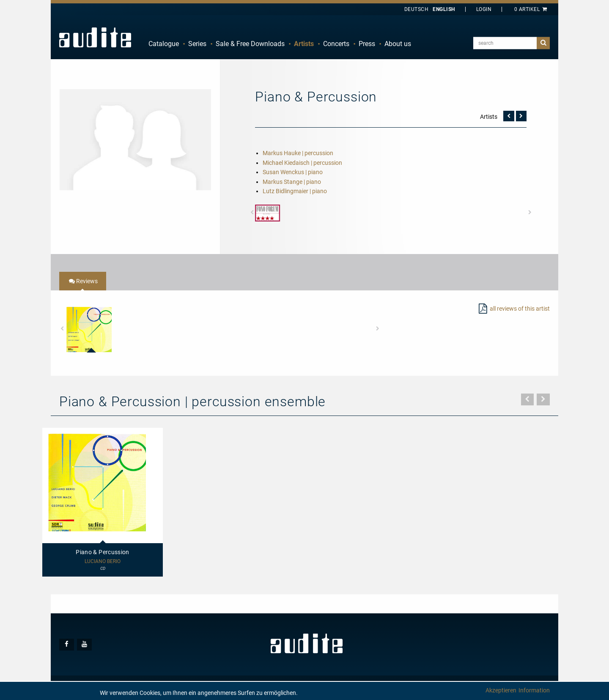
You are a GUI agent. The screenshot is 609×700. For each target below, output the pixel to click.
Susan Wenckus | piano (293, 172)
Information (534, 690)
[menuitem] (164, 44)
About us (398, 44)
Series (197, 44)
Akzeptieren (501, 690)
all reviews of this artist (520, 309)
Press (367, 44)
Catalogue (164, 44)
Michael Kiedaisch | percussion (302, 163)
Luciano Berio (103, 562)
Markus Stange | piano (292, 182)
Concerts (336, 44)
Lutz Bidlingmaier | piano (295, 191)
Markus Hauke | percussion (298, 153)
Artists (304, 44)
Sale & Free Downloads (250, 44)
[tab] (83, 281)
